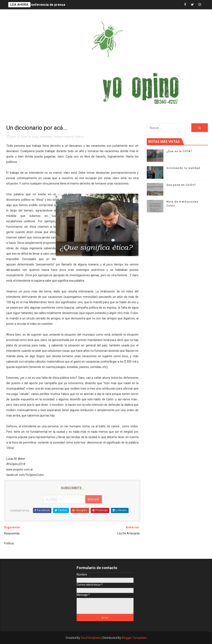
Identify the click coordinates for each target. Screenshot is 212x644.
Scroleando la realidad (183, 168)
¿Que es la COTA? (179, 151)
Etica (35, 137)
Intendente (46, 137)
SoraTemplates (91, 638)
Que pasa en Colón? (181, 185)
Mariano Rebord (64, 137)
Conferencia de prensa (47, 5)
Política (79, 137)
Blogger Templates (134, 638)
